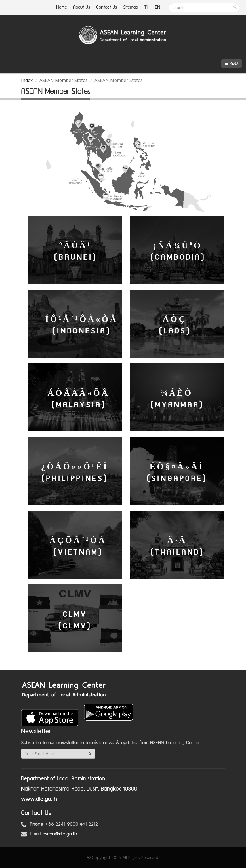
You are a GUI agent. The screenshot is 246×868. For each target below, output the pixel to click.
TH (148, 7)
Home (62, 7)
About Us (82, 7)
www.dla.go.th (39, 799)
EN (157, 7)
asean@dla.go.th (60, 834)
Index (27, 80)
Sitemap (131, 7)
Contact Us (107, 7)
